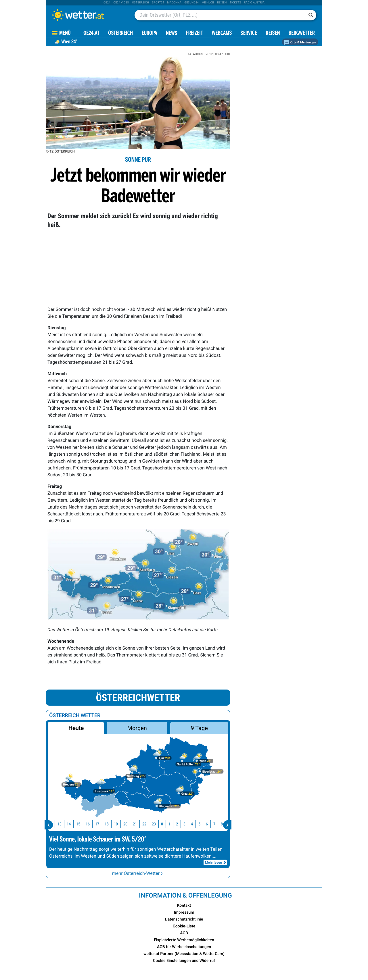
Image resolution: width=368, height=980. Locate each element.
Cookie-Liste (184, 926)
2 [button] (180, 824)
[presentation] (49, 825)
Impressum (184, 912)
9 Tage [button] (199, 728)
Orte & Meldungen (300, 42)
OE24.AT (91, 33)
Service (249, 33)
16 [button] (91, 824)
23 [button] (157, 824)
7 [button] (218, 824)
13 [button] (63, 824)
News (172, 33)
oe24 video (121, 3)
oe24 (107, 3)
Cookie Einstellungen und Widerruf (184, 961)
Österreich (140, 3)
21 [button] (138, 824)
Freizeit (194, 33)
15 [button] (82, 824)
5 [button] (203, 824)
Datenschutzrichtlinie (184, 919)
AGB (184, 933)
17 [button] (101, 824)
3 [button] (188, 824)
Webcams (222, 33)
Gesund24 (191, 3)
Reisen (222, 3)
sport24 (158, 3)
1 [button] (173, 824)
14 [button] (72, 824)
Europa (149, 33)
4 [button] (195, 824)
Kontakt (184, 906)
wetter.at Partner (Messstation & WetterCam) (184, 954)
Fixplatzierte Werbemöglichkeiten (184, 940)
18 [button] (110, 824)
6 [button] (210, 824)
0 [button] (165, 824)
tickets (235, 3)
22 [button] (148, 824)
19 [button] (119, 824)
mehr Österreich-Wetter (138, 873)
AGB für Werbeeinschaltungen (184, 947)
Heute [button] (76, 728)
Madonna (174, 3)
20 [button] (129, 824)
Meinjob (208, 3)
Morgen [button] (137, 728)
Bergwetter (302, 33)
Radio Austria (254, 3)
